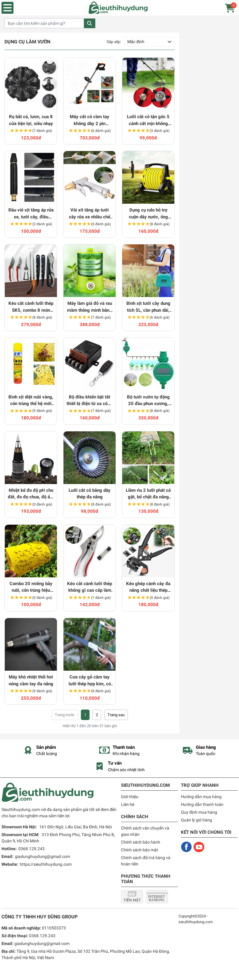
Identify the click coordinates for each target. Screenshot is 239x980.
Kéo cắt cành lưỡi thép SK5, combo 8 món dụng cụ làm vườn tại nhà (31, 307)
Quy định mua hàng (199, 812)
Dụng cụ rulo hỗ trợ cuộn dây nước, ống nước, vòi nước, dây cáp (148, 214)
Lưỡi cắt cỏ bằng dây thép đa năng (90, 494)
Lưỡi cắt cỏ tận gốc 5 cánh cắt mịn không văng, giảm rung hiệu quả (148, 120)
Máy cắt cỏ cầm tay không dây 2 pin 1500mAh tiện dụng (90, 120)
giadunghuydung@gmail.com (43, 856)
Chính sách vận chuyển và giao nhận (145, 831)
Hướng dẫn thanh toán (202, 804)
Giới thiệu (130, 797)
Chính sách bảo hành (141, 842)
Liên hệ (128, 804)
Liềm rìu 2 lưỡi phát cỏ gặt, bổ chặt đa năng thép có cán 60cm (148, 494)
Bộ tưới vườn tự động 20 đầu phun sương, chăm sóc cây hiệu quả (148, 401)
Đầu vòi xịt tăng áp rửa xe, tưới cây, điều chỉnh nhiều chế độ (31, 214)
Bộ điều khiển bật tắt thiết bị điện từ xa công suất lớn (90, 401)
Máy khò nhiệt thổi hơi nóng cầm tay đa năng (31, 680)
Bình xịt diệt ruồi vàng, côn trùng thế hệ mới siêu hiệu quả (31, 401)
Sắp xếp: (114, 42)
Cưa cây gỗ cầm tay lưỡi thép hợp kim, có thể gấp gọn (90, 681)
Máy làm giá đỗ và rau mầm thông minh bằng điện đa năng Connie (90, 307)
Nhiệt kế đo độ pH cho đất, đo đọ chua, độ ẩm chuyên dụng (31, 494)
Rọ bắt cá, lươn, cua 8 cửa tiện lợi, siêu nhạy (31, 120)
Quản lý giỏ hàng (196, 820)
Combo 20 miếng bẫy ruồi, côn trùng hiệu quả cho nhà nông (31, 587)
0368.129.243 (31, 849)
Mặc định (136, 42)
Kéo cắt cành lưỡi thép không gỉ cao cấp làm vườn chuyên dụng (90, 587)
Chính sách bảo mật (140, 850)
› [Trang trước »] (116, 715)
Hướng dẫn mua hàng (201, 797)
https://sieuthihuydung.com (46, 864)
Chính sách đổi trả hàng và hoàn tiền (146, 861)
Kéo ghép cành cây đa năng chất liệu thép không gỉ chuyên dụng (148, 587)
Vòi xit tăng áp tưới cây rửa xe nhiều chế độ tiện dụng (90, 214)
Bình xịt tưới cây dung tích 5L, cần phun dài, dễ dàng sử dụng (148, 307)
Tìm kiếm (90, 23)
